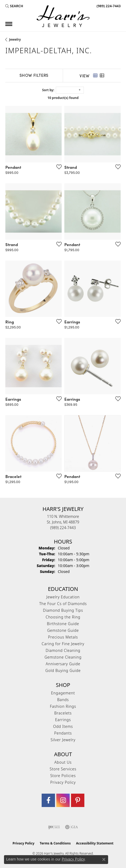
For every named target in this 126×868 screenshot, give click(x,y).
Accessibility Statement (95, 843)
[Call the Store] (63, 528)
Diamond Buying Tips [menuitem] (63, 610)
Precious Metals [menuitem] (63, 637)
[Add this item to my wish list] (57, 167)
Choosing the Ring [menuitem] (63, 617)
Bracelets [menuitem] (63, 713)
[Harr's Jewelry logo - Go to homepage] (63, 16)
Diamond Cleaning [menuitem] (63, 650)
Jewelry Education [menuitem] (63, 597)
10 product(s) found (63, 98)
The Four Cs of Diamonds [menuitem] (63, 604)
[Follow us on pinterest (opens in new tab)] (78, 800)
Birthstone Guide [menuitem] (63, 624)
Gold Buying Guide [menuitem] (63, 670)
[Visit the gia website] (72, 827)
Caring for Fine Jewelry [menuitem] (63, 644)
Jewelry (15, 39)
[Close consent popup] (104, 859)
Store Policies (63, 776)
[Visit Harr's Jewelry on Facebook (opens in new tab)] (48, 800)
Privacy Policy (63, 782)
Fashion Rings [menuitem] (63, 706)
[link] (108, 6)
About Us (63, 762)
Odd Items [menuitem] (63, 726)
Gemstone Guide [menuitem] (63, 630)
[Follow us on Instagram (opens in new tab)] (63, 800)
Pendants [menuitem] (63, 733)
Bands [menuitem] (63, 700)
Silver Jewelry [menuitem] (63, 740)
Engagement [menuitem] (63, 693)
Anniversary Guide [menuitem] (63, 664)
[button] (14, 6)
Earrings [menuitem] (63, 720)
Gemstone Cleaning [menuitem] (63, 657)
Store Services (63, 769)
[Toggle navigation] (9, 24)
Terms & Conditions (55, 843)
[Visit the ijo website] (54, 827)
